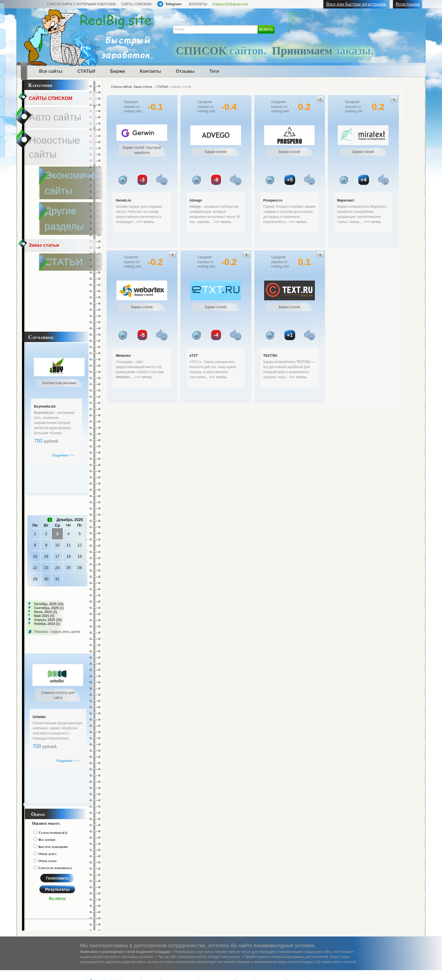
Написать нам (95, 938)
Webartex (123, 356)
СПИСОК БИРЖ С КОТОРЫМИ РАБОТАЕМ (81, 4)
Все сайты (51, 71)
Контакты (150, 71)
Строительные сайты (219, 871)
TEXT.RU (270, 356)
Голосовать (57, 768)
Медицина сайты (100, 897)
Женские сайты (155, 880)
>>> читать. (145, 222)
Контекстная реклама (330, 904)
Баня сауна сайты (214, 904)
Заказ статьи (45, 148)
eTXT (194, 356)
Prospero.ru (273, 200)
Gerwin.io (123, 200)
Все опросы (57, 788)
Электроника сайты (273, 871)
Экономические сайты (162, 896)
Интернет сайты (212, 896)
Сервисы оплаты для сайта (330, 916)
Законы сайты (97, 904)
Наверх (431, 970)
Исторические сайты (160, 919)
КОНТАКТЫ (198, 4)
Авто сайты (41, 107)
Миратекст (346, 200)
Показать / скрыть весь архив (57, 522)
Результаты (57, 779)
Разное (316, 871)
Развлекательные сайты (276, 880)
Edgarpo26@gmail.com (231, 4)
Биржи (118, 71)
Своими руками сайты (274, 896)
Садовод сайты (155, 912)
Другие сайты (154, 871)
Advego (196, 200)
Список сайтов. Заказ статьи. (132, 87)
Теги (214, 71)
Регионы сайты (211, 880)
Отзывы (185, 71)
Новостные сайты (48, 117)
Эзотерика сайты (269, 888)
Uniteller (39, 607)
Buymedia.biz (45, 296)
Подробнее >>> (64, 345)
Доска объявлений (102, 889)
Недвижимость (211, 912)
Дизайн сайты (210, 888)
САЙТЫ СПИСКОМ (136, 4)
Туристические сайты (273, 904)
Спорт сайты (152, 904)
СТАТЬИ (86, 71)
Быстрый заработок (328, 888)
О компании (126, 938)
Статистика (154, 938)
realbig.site (90, 971)
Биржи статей (322, 896)
